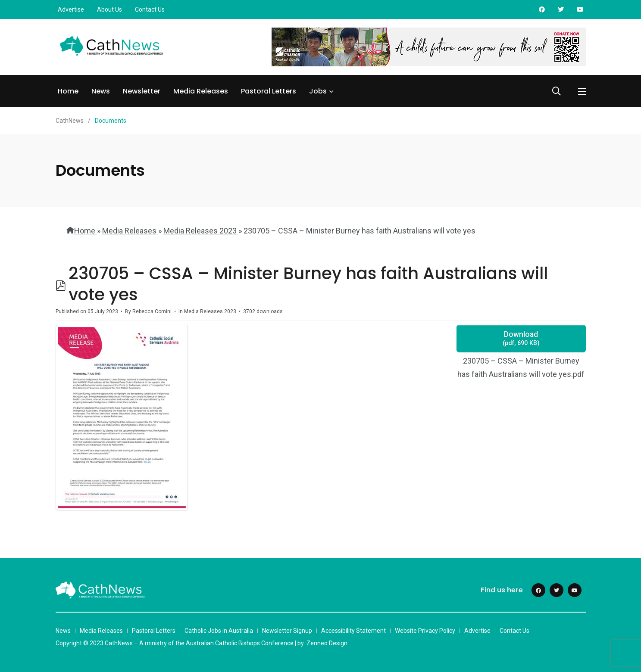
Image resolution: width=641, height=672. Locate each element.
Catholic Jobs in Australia (219, 631)
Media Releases (201, 91)
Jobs (318, 91)
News (101, 91)
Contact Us (150, 9)
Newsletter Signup (287, 631)
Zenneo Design (327, 643)
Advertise (71, 9)
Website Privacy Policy (425, 631)
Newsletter (142, 91)
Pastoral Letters (269, 91)
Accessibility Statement (353, 631)
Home (68, 91)
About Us (109, 9)
